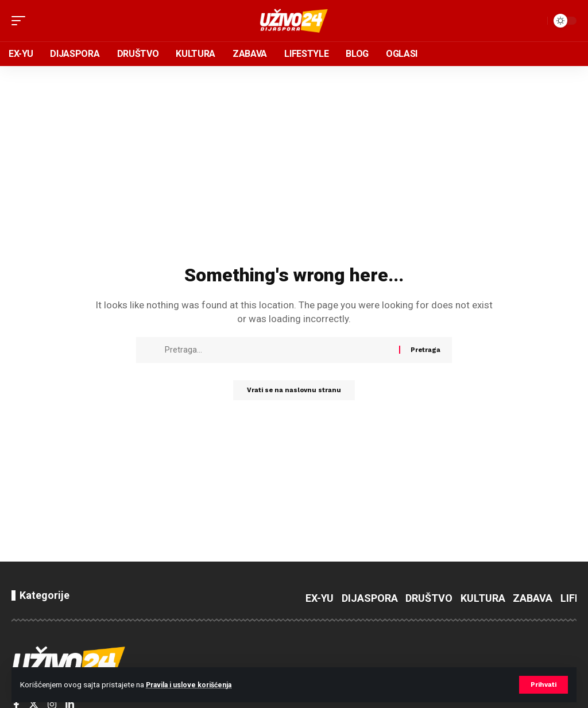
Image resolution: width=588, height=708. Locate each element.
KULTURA (483, 598)
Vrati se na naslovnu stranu (294, 392)
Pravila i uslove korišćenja (195, 684)
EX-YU (320, 598)
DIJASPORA (370, 598)
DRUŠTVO (429, 598)
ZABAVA (533, 598)
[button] (542, 684)
